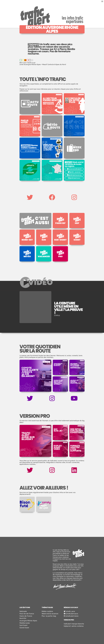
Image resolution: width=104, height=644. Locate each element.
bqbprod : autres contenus (74, 626)
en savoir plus (30, 151)
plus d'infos (24, 327)
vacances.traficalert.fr (74, 169)
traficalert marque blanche (74, 624)
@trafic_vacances (74, 172)
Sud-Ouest (23, 625)
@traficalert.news (74, 178)
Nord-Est (23, 618)
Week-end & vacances (50, 614)
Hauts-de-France (26, 616)
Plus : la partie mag (49, 616)
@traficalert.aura (71, 614)
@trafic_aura (69, 611)
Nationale (23, 611)
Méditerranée (25, 623)
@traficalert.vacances (74, 175)
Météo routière (47, 611)
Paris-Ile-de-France (27, 614)
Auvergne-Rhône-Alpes (28, 621)
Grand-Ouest (24, 628)
